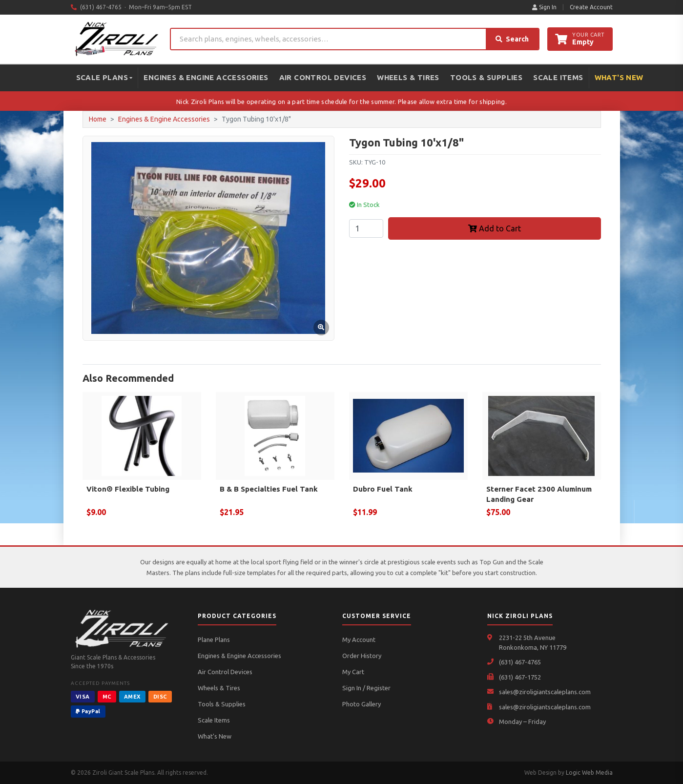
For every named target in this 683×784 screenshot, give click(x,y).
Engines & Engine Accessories (206, 77)
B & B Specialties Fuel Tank (269, 489)
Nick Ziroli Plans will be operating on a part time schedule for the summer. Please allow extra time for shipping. (341, 102)
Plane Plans (214, 640)
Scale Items (558, 77)
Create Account (591, 7)
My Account (359, 640)
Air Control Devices (323, 77)
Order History (362, 656)
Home (98, 119)
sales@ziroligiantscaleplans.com (545, 692)
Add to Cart (495, 228)
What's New (619, 77)
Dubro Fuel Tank (383, 489)
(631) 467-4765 (520, 662)
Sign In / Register (366, 688)
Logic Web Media (589, 773)
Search (512, 39)
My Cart (353, 672)
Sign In (544, 7)
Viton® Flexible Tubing (128, 489)
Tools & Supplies (486, 77)
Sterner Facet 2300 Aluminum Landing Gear (539, 494)
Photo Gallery (362, 704)
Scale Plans (104, 77)
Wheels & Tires (408, 77)
